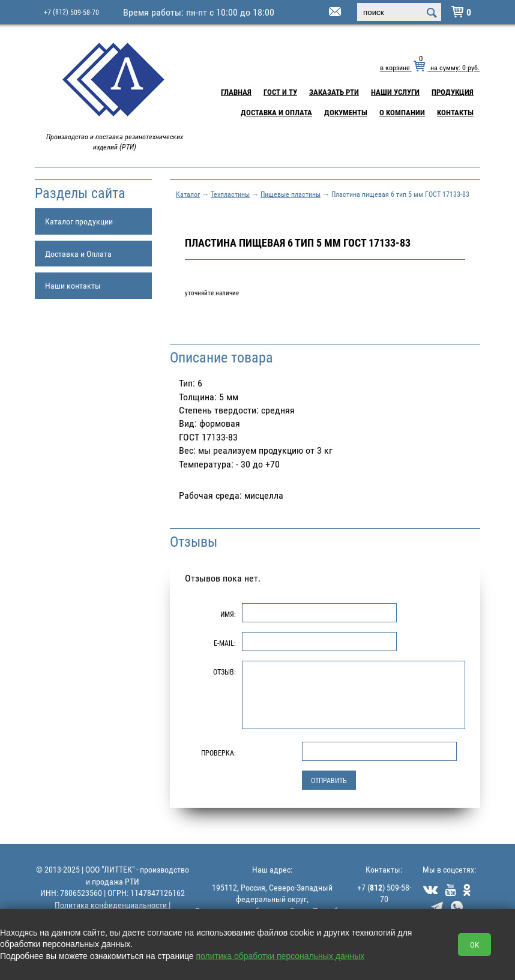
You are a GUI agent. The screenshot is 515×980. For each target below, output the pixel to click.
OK (474, 945)
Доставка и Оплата (276, 112)
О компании (402, 112)
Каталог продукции (79, 221)
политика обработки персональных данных (281, 956)
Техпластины (230, 194)
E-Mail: (225, 643)
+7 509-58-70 (71, 12)
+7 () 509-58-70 (384, 893)
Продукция (453, 92)
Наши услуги (395, 92)
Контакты (455, 112)
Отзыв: (224, 672)
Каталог (188, 194)
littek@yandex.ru (320, 13)
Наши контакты (73, 285)
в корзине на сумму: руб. (430, 67)
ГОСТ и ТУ (280, 92)
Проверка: (218, 753)
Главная (236, 92)
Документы (346, 112)
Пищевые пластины (291, 194)
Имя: (228, 614)
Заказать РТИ (334, 92)
